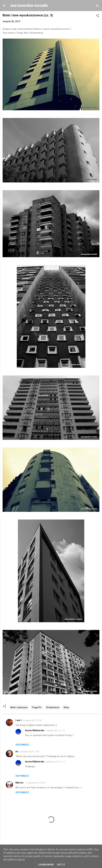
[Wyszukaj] (97, 7)
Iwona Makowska (35, 730)
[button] (97, 16)
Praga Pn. (37, 707)
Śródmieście (53, 707)
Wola (66, 707)
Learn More (46, 865)
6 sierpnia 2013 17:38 (29, 752)
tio (17, 751)
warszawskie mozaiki (29, 5)
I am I (18, 720)
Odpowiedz (22, 745)
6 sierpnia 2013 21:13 (55, 730)
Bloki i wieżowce (19, 707)
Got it (61, 865)
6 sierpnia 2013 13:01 (32, 720)
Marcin (19, 783)
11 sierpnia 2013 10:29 (35, 783)
